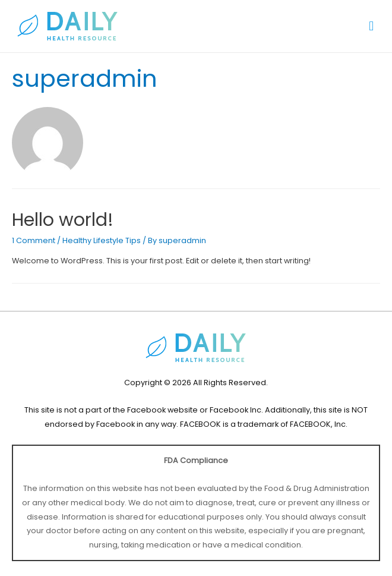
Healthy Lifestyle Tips (102, 240)
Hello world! (63, 220)
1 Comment (34, 240)
